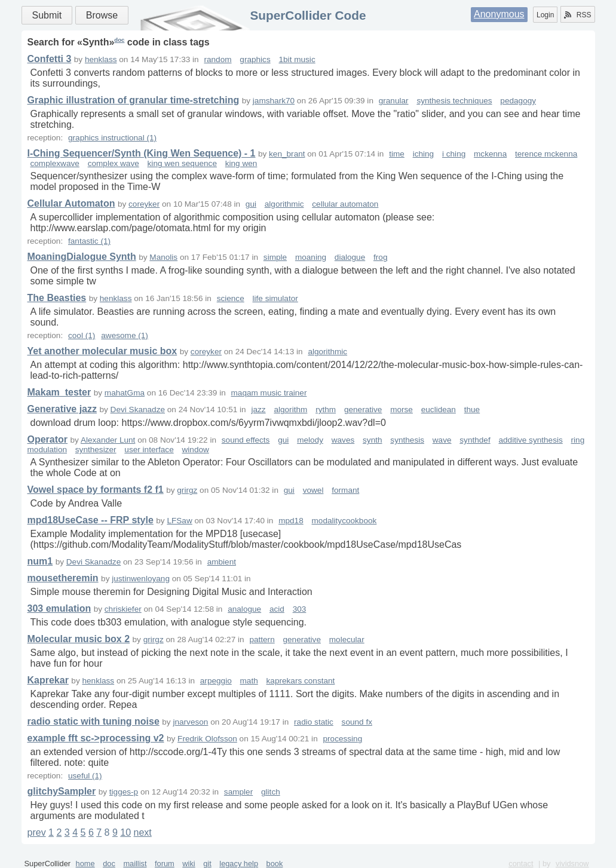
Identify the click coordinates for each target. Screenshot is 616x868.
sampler (238, 792)
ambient (222, 562)
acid (277, 609)
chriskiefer (123, 609)
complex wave (114, 163)
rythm (326, 410)
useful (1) (85, 776)
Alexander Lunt (108, 440)
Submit (47, 15)
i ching (454, 154)
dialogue (350, 257)
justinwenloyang (141, 579)
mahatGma (125, 393)
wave (442, 440)
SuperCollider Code (308, 15)
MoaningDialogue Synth (82, 257)
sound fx (357, 722)
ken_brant (287, 154)
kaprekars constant (301, 681)
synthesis (407, 440)
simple (275, 257)
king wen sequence (182, 163)
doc (119, 40)
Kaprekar (48, 680)
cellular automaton (345, 204)
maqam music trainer (269, 393)
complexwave (55, 163)
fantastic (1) (89, 241)
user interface (149, 450)
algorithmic (284, 204)
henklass (101, 59)
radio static (314, 722)
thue (472, 410)
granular (394, 101)
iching (424, 154)
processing (342, 739)
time (397, 154)
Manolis (163, 257)
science (231, 298)
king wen (241, 163)
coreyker (144, 204)
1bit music (297, 59)
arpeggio (216, 681)
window (195, 450)
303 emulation (59, 608)
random (217, 59)
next (143, 832)
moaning (311, 257)
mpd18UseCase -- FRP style (91, 520)
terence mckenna (546, 154)
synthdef (475, 440)
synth (373, 440)
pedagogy (518, 101)
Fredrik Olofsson (207, 739)
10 (125, 832)
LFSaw (179, 521)
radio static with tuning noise (94, 721)
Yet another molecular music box (102, 351)
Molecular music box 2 (79, 639)
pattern (262, 640)
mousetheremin (63, 578)
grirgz (187, 490)
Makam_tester (59, 392)
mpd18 (291, 521)
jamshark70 (274, 101)
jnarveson (190, 722)
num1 (40, 561)
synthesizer (96, 450)
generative (363, 410)
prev (37, 832)
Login (545, 15)
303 (300, 609)
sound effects (246, 440)
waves (343, 440)
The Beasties (57, 298)
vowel (313, 490)
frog (380, 257)
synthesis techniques (454, 101)
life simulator (275, 298)
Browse (102, 15)
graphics (255, 59)
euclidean (439, 410)
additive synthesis (530, 440)
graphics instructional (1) (112, 138)
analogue (244, 609)
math (249, 681)
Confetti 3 (50, 59)
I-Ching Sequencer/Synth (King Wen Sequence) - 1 (142, 153)
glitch (271, 792)
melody (310, 440)
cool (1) (82, 335)
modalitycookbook (344, 521)
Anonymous (499, 14)
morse (402, 410)
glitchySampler (62, 791)
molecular (347, 640)
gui (251, 204)
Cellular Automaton (71, 203)
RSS (578, 15)
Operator (48, 439)
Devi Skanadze (138, 410)
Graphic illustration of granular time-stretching (134, 100)
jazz (258, 410)
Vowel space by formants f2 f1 (96, 490)
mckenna (490, 154)
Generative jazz (62, 409)
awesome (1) (125, 335)
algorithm (290, 410)
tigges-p (124, 792)
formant (345, 490)
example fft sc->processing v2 (96, 738)
